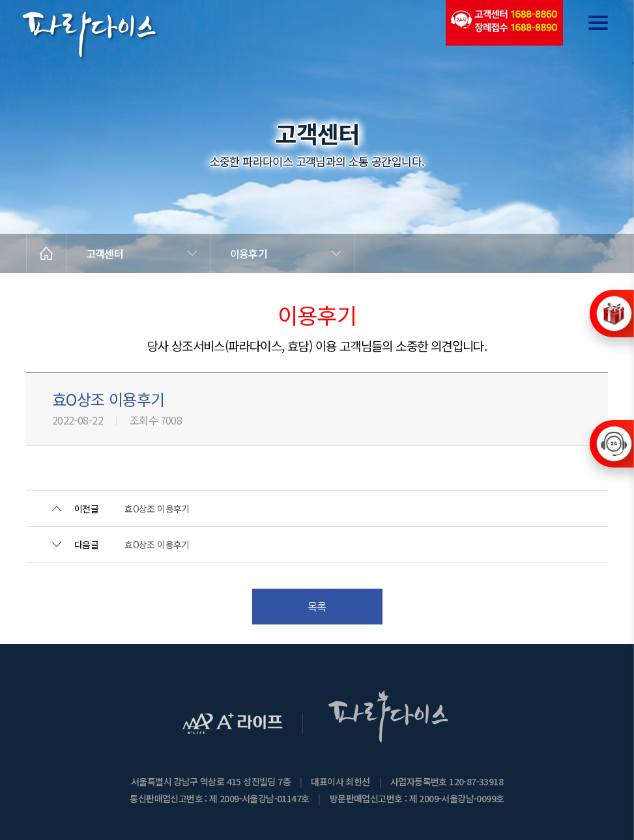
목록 (317, 606)
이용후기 (249, 253)
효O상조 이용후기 (157, 509)
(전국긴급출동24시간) (504, 23)
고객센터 (105, 253)
